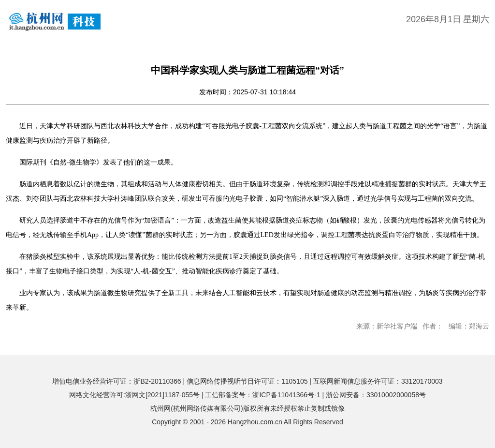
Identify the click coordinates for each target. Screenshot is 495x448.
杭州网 (160, 408)
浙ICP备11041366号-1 (286, 395)
